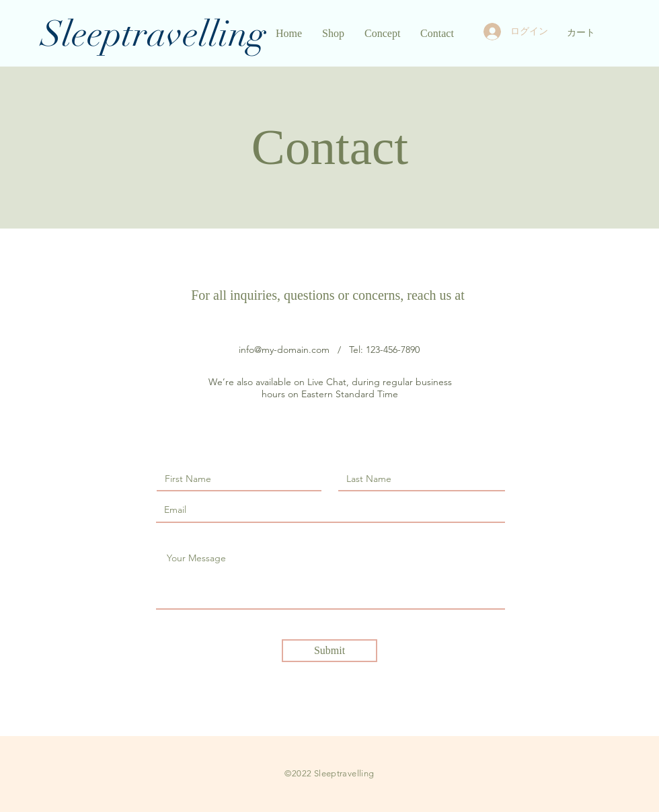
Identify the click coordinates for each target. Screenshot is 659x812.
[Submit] (329, 651)
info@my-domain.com (284, 350)
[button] (587, 32)
